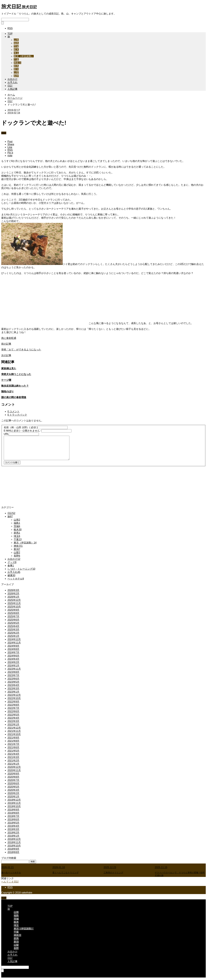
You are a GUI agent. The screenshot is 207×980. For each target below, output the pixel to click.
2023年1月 (13, 692)
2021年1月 (13, 764)
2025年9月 (13, 610)
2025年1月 (13, 636)
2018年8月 (13, 852)
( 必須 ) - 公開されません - (23, 431)
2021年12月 (14, 728)
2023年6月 (13, 679)
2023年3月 (13, 688)
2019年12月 (14, 800)
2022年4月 (13, 718)
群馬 (16, 66)
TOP (10, 34)
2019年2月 (13, 833)
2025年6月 (13, 620)
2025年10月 (14, 607)
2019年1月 (13, 836)
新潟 (16, 69)
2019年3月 (13, 829)
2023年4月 (13, 685)
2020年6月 (13, 783)
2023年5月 (13, 682)
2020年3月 (13, 790)
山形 (16, 40)
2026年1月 (13, 597)
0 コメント (13, 411)
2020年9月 (13, 774)
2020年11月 (14, 770)
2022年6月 (13, 711)
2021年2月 (13, 760)
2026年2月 (13, 593)
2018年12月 (14, 839)
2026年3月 (13, 590)
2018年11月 (14, 842)
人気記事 (12, 89)
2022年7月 (13, 708)
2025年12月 (14, 600)
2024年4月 (13, 659)
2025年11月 (14, 603)
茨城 (16, 46)
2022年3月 (13, 721)
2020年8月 (13, 777)
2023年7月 (13, 675)
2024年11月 (14, 643)
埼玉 (16, 53)
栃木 (16, 50)
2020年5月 (13, 787)
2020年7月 (13, 780)
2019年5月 (13, 823)
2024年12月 (14, 639)
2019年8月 (13, 813)
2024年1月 (13, 666)
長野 (16, 76)
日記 (10, 86)
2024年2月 (13, 662)
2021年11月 (14, 731)
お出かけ (12, 79)
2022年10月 (14, 698)
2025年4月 (13, 626)
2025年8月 (13, 613)
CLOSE (5, 901)
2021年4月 (13, 754)
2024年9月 (13, 646)
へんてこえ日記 (10, 882)
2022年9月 (13, 702)
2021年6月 (13, 747)
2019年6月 (13, 819)
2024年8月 (13, 649)
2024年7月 (13, 652)
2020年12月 (14, 767)
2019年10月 (14, 806)
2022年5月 (13, 715)
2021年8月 (13, 741)
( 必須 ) (21, 427)
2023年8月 (13, 672)
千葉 (16, 59)
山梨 (16, 73)
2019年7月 (13, 816)
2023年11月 (14, 669)
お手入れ (12, 82)
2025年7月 (13, 616)
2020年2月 (13, 793)
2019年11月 (14, 803)
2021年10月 (14, 734)
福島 (16, 43)
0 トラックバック (17, 415)
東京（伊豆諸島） (24, 56)
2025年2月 (13, 633)
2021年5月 (13, 751)
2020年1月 (13, 797)
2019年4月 (13, 826)
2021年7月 (13, 744)
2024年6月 (13, 656)
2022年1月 (13, 724)
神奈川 (17, 63)
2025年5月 (13, 623)
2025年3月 (13, 629)
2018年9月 (13, 849)
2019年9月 (13, 810)
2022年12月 (14, 695)
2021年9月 (13, 738)
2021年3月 (13, 757)
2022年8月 (13, 705)
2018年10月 (14, 846)
